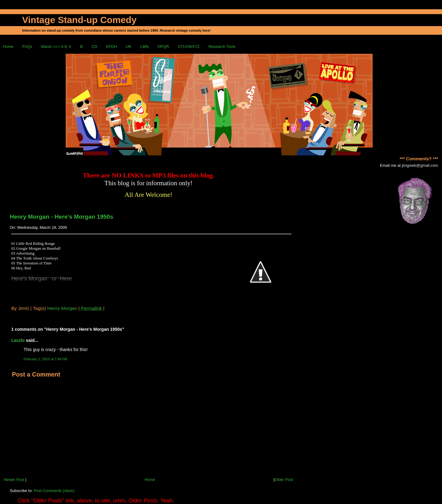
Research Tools (222, 47)
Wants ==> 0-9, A (56, 47)
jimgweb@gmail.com (420, 165)
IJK (129, 47)
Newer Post (14, 480)
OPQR (163, 47)
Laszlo (18, 340)
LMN (144, 47)
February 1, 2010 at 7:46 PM (45, 359)
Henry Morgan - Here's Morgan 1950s (62, 217)
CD (94, 47)
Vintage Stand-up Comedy (79, 20)
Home (8, 47)
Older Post (284, 480)
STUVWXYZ (189, 47)
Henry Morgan (62, 308)
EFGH (111, 47)
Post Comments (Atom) (54, 491)
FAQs (27, 47)
